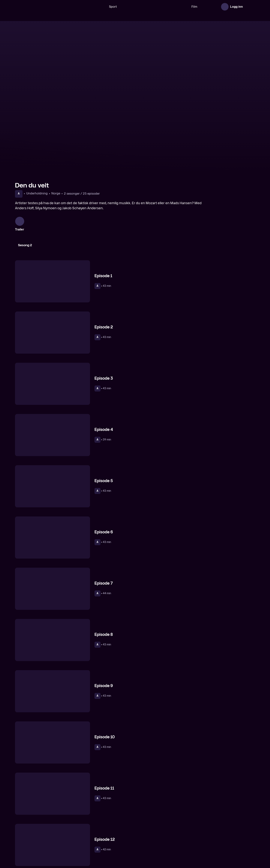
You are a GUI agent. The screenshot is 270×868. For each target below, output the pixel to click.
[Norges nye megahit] (104, 834)
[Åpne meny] (250, 7)
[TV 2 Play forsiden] (43, 7)
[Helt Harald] (43, 834)
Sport (101, 7)
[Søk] (87, 7)
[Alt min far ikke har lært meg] (227, 834)
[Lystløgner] (166, 834)
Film (183, 7)
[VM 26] (142, 7)
